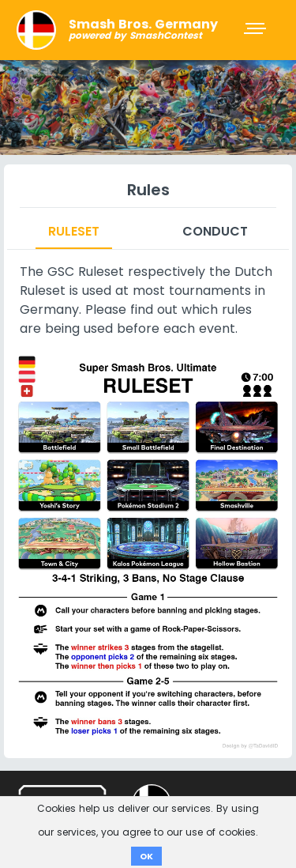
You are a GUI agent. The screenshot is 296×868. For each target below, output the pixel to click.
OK (146, 856)
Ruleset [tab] (74, 231)
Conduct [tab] (215, 231)
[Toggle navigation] (257, 30)
